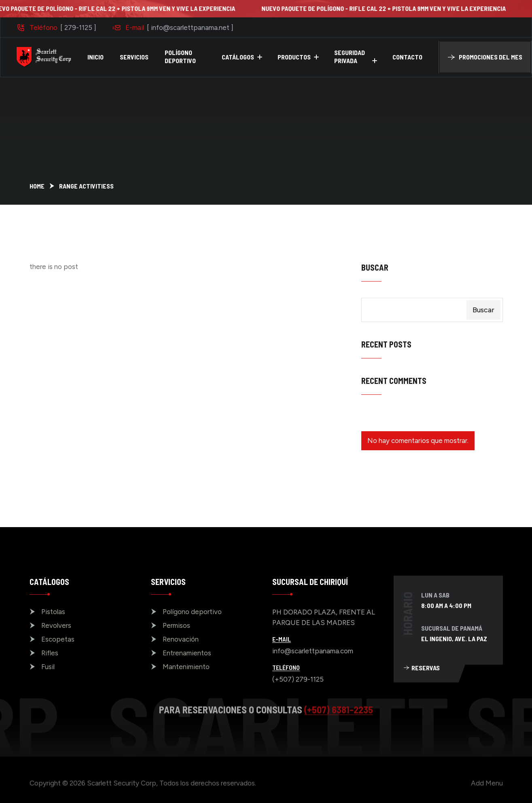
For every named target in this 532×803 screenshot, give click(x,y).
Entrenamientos (187, 653)
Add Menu (487, 786)
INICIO (95, 57)
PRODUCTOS (294, 57)
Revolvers (56, 625)
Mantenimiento (186, 667)
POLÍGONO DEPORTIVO (180, 56)
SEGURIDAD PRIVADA (350, 56)
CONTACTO (407, 57)
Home (37, 186)
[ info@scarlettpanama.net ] (190, 28)
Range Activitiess (86, 186)
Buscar (375, 267)
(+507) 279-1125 (298, 679)
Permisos (176, 625)
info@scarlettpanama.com (313, 651)
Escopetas (58, 639)
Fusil (48, 667)
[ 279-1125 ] (78, 28)
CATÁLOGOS (238, 57)
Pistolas (53, 612)
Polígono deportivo (192, 612)
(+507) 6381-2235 (339, 706)
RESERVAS (422, 668)
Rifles (50, 653)
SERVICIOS (134, 57)
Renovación (181, 639)
